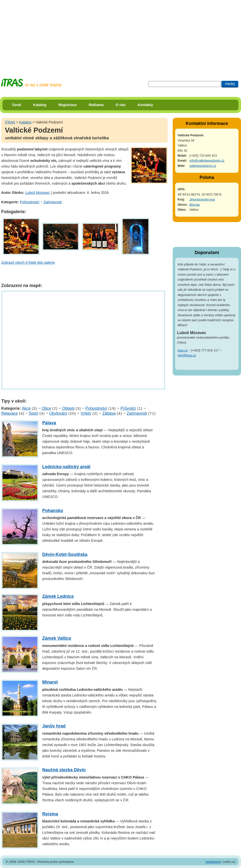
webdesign (213, 862)
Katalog (40, 105)
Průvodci (128, 408)
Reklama (96, 105)
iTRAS (10, 122)
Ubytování (58, 413)
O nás (121, 105)
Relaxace (10, 413)
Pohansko (53, 511)
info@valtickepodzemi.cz (207, 160)
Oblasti (68, 408)
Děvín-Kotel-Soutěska (65, 554)
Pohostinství (30, 202)
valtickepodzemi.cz (203, 166)
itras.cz (183, 350)
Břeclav (195, 205)
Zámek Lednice (58, 596)
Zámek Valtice (57, 638)
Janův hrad (54, 726)
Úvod (17, 105)
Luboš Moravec (38, 193)
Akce (26, 408)
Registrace (68, 105)
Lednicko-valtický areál (66, 467)
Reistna (50, 814)
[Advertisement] (83, 35)
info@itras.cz (187, 355)
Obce (46, 408)
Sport (34, 413)
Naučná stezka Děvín (64, 770)
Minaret (50, 682)
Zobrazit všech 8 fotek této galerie (28, 262)
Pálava (49, 423)
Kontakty (145, 105)
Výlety (86, 413)
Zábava (109, 413)
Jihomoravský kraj (202, 199)
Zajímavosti (53, 202)
